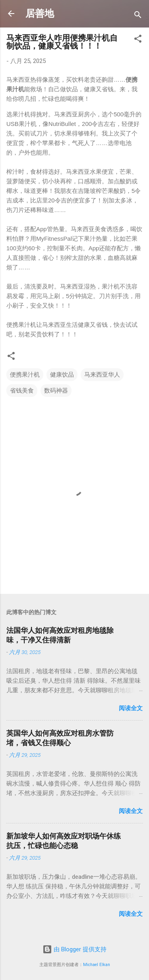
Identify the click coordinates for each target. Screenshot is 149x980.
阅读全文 (131, 708)
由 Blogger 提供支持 (74, 949)
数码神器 (56, 391)
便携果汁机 (25, 375)
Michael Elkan (97, 965)
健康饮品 (62, 375)
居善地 (40, 14)
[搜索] (138, 16)
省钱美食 (22, 391)
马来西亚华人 (102, 375)
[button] (138, 40)
